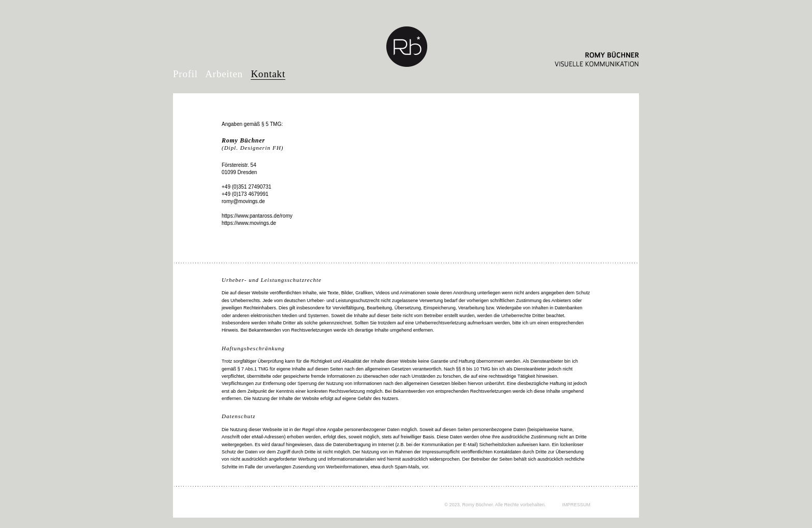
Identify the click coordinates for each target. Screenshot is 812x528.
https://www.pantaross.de (251, 216)
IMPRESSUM (576, 505)
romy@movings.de (243, 201)
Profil (185, 74)
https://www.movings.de (249, 223)
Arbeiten (224, 74)
